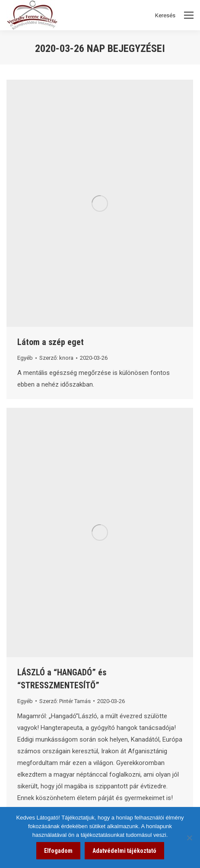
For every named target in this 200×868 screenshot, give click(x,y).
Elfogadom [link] (58, 851)
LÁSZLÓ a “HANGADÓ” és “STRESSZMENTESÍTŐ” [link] (62, 679)
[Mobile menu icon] (189, 15)
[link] (100, 203)
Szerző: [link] (56, 358)
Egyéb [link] (25, 358)
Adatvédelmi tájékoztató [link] (124, 851)
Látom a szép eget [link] (51, 342)
